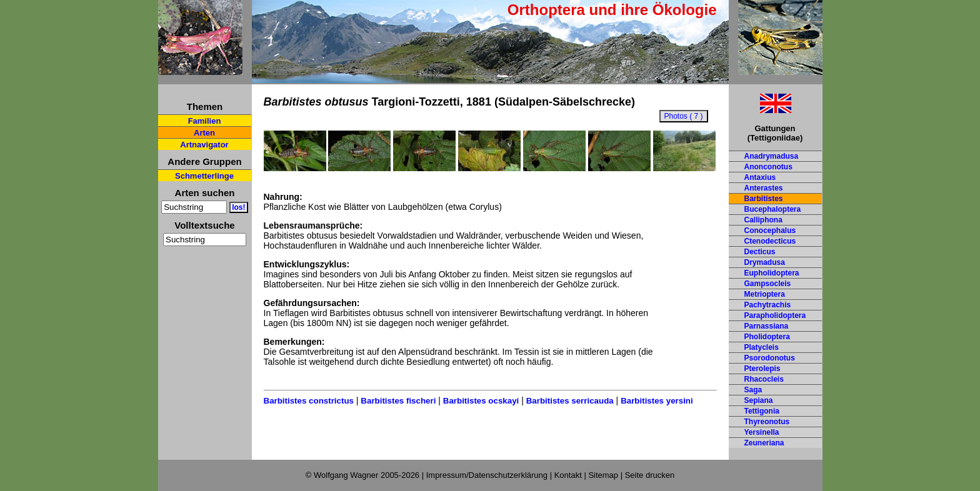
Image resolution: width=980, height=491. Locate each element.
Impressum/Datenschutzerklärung (487, 475)
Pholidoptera (767, 337)
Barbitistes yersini (657, 401)
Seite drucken (650, 475)
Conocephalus (770, 231)
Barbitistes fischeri (398, 401)
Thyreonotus (767, 422)
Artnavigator (204, 145)
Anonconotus (768, 167)
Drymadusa (765, 262)
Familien (205, 121)
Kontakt (568, 475)
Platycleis (762, 347)
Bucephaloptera (773, 209)
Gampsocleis (768, 284)
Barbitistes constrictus (309, 401)
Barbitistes (764, 199)
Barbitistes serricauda (570, 401)
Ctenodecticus (770, 241)
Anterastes (764, 188)
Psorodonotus (770, 358)
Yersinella (762, 432)
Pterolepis (762, 369)
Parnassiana (767, 326)
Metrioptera (765, 294)
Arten (204, 133)
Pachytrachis (768, 305)
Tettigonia (762, 411)
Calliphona (763, 220)
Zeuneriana (764, 443)
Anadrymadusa (772, 156)
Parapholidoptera (775, 315)
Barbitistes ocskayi (481, 401)
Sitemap (603, 475)
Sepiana (759, 400)
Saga (753, 390)
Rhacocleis (764, 379)
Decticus (760, 252)
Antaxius (760, 177)
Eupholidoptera (772, 273)
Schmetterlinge (204, 176)
